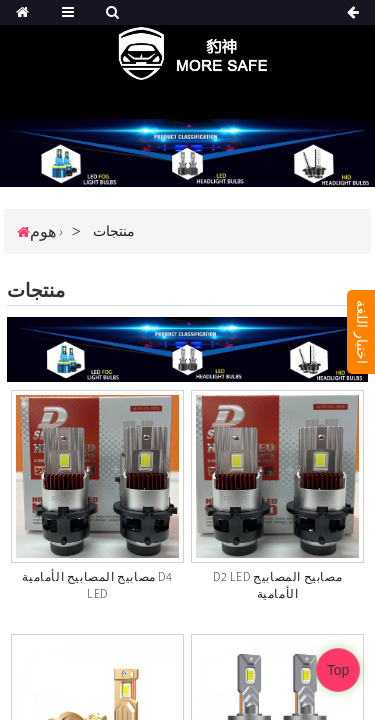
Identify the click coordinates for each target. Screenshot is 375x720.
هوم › (46, 231)
